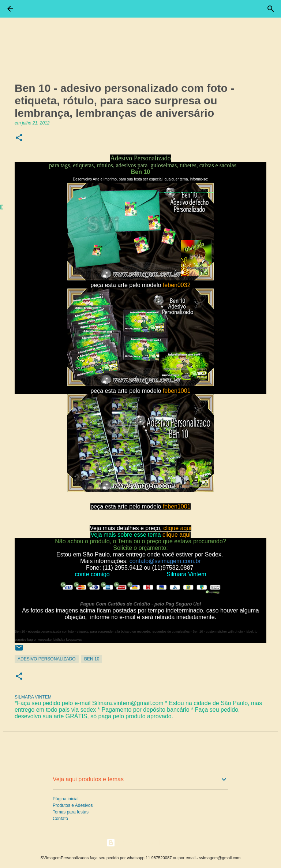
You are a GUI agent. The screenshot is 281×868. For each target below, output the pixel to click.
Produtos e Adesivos (73, 805)
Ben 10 (92, 659)
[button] (19, 138)
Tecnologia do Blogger (141, 843)
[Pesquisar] (271, 9)
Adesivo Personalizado (47, 659)
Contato (60, 819)
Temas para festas (71, 812)
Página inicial (66, 799)
